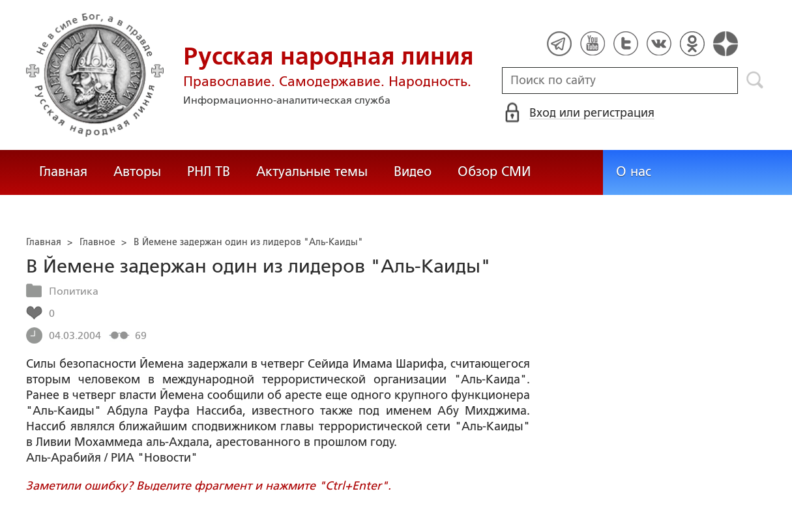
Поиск (755, 80)
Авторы (137, 171)
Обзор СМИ (494, 171)
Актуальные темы (312, 171)
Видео (413, 171)
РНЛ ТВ (209, 171)
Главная (63, 171)
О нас (634, 171)
